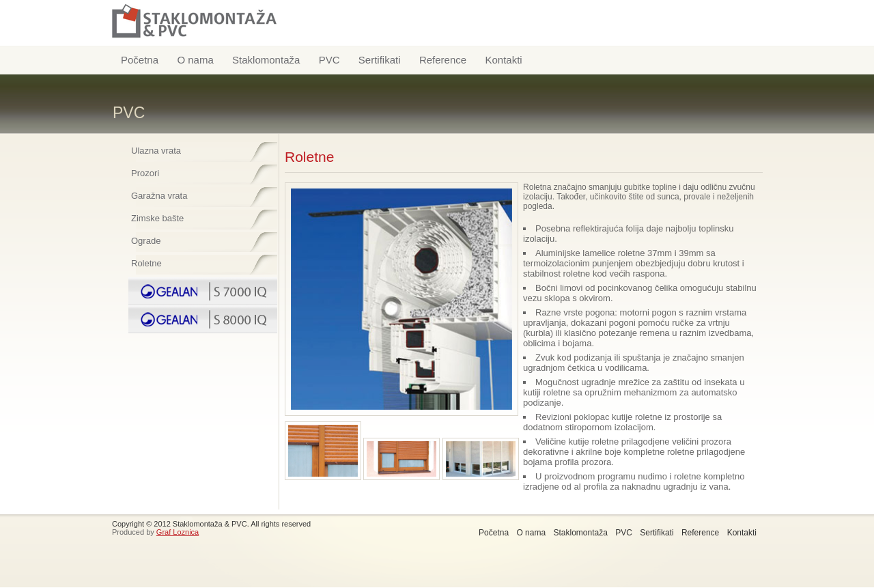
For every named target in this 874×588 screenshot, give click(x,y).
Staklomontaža (266, 60)
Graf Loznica (178, 532)
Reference (443, 60)
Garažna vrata (159, 196)
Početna (140, 60)
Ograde (146, 241)
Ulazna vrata (156, 151)
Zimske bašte (157, 218)
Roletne (146, 263)
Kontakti (503, 60)
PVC (329, 60)
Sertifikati (380, 60)
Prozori (145, 173)
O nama (195, 60)
